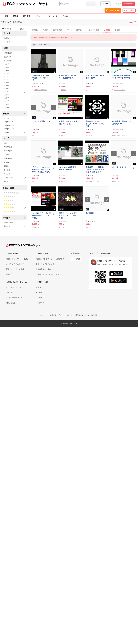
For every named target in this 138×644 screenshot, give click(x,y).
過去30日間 (8, 61)
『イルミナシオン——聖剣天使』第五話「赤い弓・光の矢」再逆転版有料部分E (41, 170)
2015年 (6, 98)
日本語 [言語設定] (78, 259)
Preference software (120, 90)
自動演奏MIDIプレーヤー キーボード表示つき (122, 77)
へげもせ (117, 182)
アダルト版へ (129, 10)
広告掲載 (94, 315)
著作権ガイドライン (82, 315)
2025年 (6, 67)
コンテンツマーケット (32, 4)
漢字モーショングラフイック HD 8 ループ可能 (95, 124)
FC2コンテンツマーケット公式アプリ (50, 259)
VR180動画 (8, 147)
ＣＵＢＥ (90, 136)
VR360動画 (8, 151)
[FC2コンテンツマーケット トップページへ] (23, 245)
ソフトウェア (52, 16)
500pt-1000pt (8, 122)
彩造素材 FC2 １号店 (93, 182)
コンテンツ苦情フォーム (15, 298)
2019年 (6, 86)
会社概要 (53, 315)
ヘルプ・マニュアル (13, 287)
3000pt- (15, 132)
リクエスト (10, 293)
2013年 (6, 104)
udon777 (63, 136)
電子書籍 (27, 16)
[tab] (85, 30)
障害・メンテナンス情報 (15, 269)
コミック (38, 16)
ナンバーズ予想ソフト (41, 121)
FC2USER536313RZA (40, 90)
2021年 (6, 80)
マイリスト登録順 (74, 30)
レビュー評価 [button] (14, 188)
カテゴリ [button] (14, 138)
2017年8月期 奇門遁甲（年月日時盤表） (68, 77)
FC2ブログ (40, 303)
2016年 (6, 95)
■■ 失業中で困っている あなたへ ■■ (122, 123)
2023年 (6, 73)
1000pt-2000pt (9, 125)
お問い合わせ (11, 303)
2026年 (6, 64)
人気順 (107, 30)
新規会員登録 (129, 4)
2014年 (6, 101)
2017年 (15, 92)
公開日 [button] (14, 48)
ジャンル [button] (14, 33)
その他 (65, 16)
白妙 (89, 227)
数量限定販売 (9, 222)
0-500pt (6, 118)
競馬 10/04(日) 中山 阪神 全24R (95, 77)
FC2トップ (44, 315)
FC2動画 (39, 293)
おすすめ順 (58, 30)
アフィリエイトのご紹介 (45, 264)
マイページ (106, 4)
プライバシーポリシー (66, 315)
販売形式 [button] (14, 218)
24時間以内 (8, 53)
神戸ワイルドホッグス (120, 136)
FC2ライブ (40, 298)
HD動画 (6, 162)
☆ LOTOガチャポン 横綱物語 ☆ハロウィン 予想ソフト (41, 215)
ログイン (118, 4)
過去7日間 (7, 57)
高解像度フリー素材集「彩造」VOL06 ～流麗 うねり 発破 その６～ (95, 170)
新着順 (35, 30)
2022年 (6, 76)
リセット (23, 29)
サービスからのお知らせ (15, 264)
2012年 (6, 107)
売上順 (45, 30)
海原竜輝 (63, 90)
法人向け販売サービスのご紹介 (48, 274)
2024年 (6, 70)
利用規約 (9, 274)
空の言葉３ (90, 213)
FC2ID (38, 287)
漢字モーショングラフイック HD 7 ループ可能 (68, 215)
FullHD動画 (8, 158)
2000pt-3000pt (9, 129)
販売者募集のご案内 (43, 269)
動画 (6, 16)
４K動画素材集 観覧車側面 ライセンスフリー (41, 78)
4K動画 (6, 155)
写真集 (16, 16)
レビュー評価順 (93, 30)
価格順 (117, 30)
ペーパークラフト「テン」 (121, 168)
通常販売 (15, 226)
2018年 (6, 89)
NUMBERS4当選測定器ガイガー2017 (68, 168)
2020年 (6, 83)
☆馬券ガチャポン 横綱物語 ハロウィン (68, 123)
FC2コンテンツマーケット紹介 (17, 259)
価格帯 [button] (14, 114)
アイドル (7, 42)
